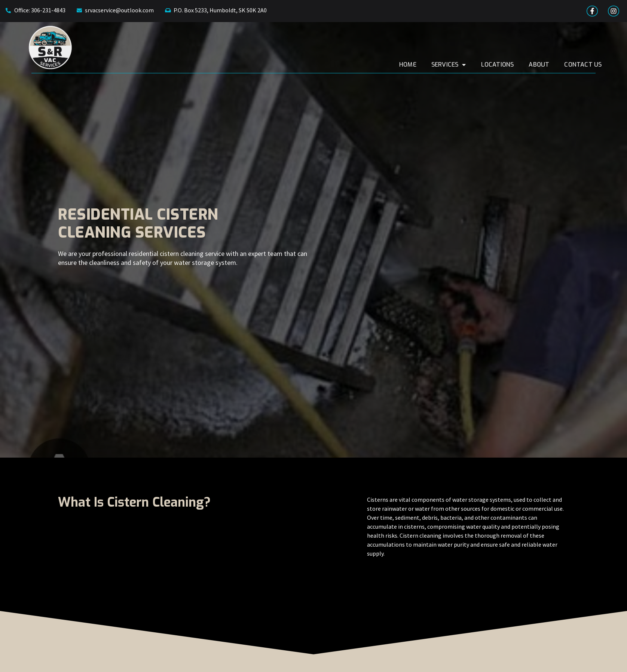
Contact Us (599, 65)
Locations (513, 65)
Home (423, 65)
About (555, 65)
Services (464, 65)
